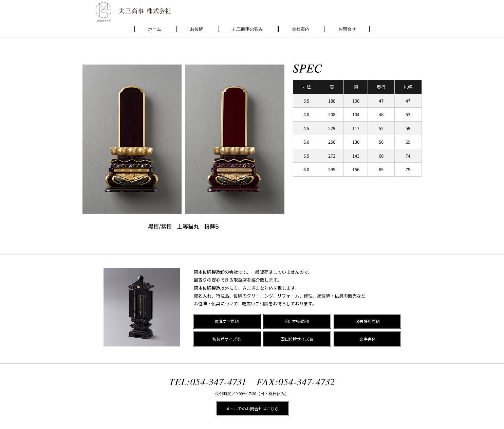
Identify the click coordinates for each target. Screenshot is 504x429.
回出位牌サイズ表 (297, 339)
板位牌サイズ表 (227, 339)
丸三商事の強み (248, 29)
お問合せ (347, 29)
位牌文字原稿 (227, 321)
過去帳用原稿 (368, 321)
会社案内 (301, 29)
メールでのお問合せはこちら (252, 408)
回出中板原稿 (297, 321)
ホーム (155, 29)
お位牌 (197, 29)
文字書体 (368, 339)
